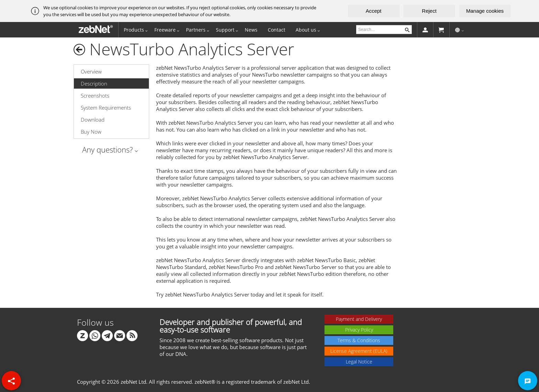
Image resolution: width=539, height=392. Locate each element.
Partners (196, 30)
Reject (429, 11)
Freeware (165, 30)
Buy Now (91, 132)
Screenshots (95, 96)
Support (225, 30)
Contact (277, 30)
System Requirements (106, 108)
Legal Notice (359, 362)
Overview (91, 71)
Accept (374, 11)
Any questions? (107, 149)
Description (94, 83)
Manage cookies (485, 11)
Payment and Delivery (359, 319)
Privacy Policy (359, 330)
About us (306, 30)
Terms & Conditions (359, 340)
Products (134, 30)
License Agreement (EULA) (359, 351)
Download (93, 120)
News (251, 30)
